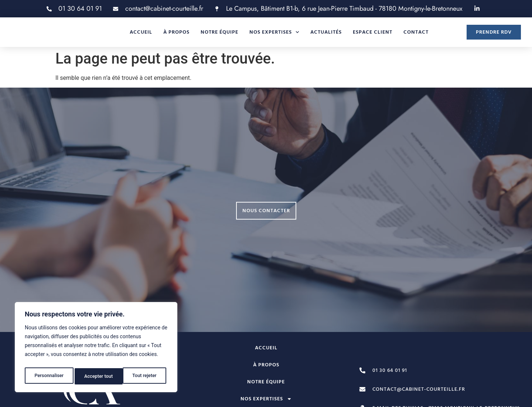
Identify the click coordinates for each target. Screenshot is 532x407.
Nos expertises (274, 35)
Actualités (326, 35)
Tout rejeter (96, 376)
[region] (96, 349)
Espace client (373, 35)
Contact (416, 35)
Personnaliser (48, 376)
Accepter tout (144, 376)
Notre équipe (219, 35)
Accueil (141, 35)
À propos (176, 35)
